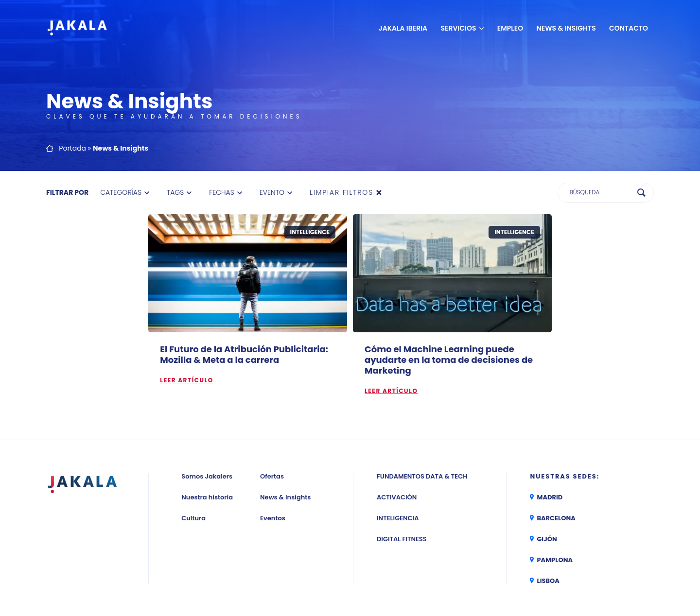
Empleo (510, 28)
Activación (397, 497)
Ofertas (272, 476)
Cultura (193, 518)
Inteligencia (398, 518)
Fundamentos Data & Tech (422, 476)
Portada (72, 148)
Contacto (629, 28)
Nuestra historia (207, 497)
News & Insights (566, 28)
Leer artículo (186, 380)
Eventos (273, 518)
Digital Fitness (402, 539)
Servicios (458, 28)
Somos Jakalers (207, 476)
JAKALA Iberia (403, 28)
